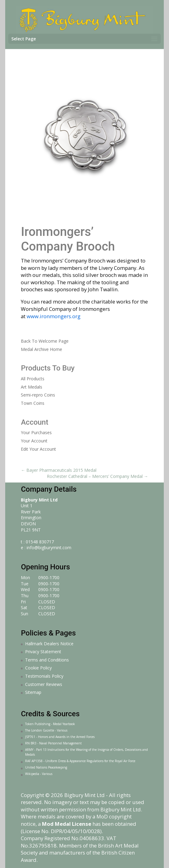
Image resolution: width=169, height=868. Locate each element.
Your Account (34, 441)
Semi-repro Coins (38, 395)
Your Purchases (36, 432)
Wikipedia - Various (39, 774)
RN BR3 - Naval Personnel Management (53, 743)
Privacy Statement (43, 652)
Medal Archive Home (41, 349)
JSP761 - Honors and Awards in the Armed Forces (60, 737)
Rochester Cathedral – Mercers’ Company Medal (98, 476)
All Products (33, 379)
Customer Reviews (44, 684)
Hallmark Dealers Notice (49, 644)
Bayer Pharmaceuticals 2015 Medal (59, 470)
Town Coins (33, 403)
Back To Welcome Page (45, 341)
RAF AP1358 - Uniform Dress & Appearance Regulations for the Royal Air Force (80, 761)
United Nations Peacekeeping (46, 767)
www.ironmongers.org (54, 316)
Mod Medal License (67, 824)
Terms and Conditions (47, 660)
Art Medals (32, 387)
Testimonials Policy (44, 676)
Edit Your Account (38, 449)
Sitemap (33, 692)
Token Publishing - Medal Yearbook (50, 724)
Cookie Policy (38, 668)
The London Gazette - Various (46, 730)
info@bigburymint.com (49, 548)
